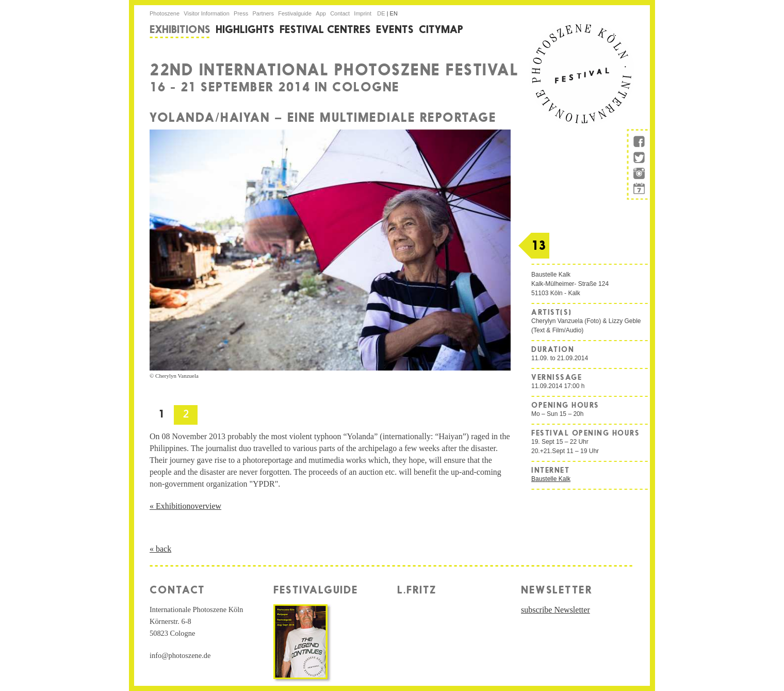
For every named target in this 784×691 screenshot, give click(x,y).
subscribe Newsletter (556, 610)
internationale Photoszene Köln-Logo (582, 74)
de (382, 13)
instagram (639, 175)
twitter (639, 159)
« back (160, 549)
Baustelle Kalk (551, 479)
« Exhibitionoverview (185, 506)
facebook (639, 140)
